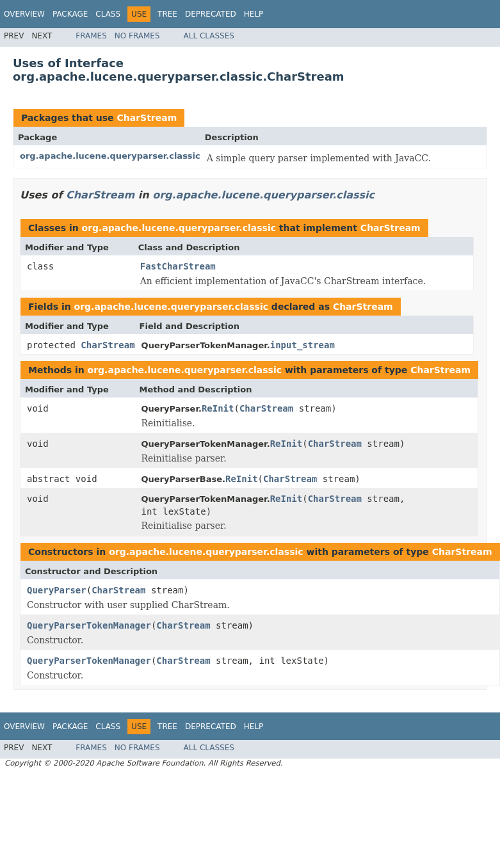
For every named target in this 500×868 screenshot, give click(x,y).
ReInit (218, 408)
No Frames (137, 36)
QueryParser (57, 590)
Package (70, 14)
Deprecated (211, 14)
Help (254, 14)
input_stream (302, 345)
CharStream (147, 118)
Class (108, 14)
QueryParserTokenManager (89, 625)
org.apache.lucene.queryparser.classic (110, 156)
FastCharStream (178, 266)
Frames (91, 36)
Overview (24, 14)
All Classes (209, 36)
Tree (167, 14)
